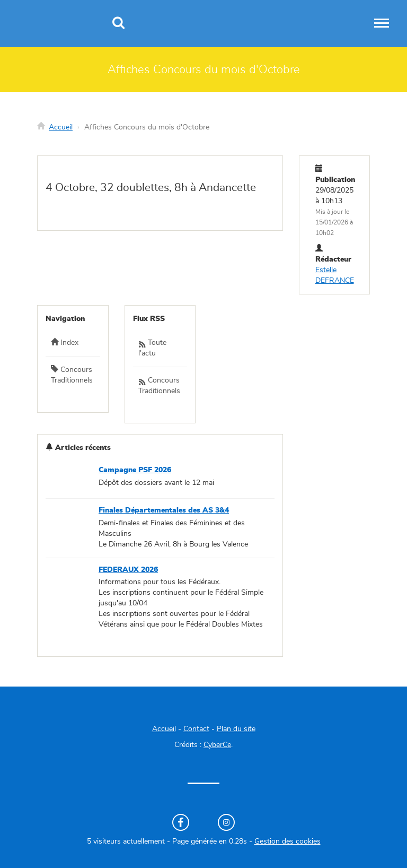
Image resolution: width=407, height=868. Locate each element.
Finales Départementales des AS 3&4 (164, 510)
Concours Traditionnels (72, 375)
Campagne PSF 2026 (135, 470)
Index (65, 342)
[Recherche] (118, 24)
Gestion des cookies (287, 841)
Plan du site (236, 729)
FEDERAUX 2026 (128, 570)
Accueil (61, 127)
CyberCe (217, 745)
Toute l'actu (152, 348)
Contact (196, 729)
